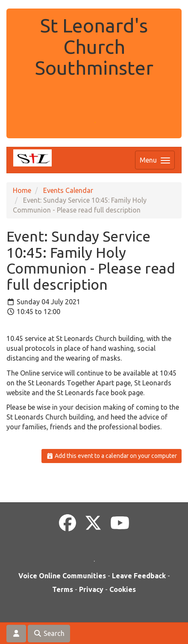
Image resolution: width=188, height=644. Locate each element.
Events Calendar (68, 190)
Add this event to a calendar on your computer (112, 456)
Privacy (91, 589)
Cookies (123, 589)
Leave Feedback (139, 576)
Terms (63, 589)
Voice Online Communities (62, 576)
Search (49, 633)
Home (22, 190)
